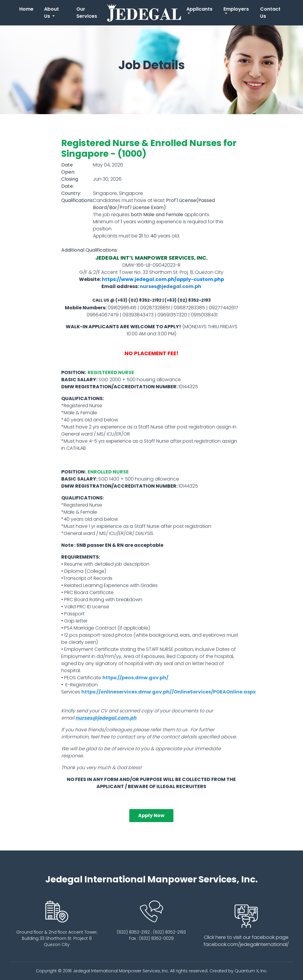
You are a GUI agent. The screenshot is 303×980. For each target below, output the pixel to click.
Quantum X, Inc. (251, 971)
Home (28, 9)
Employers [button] (236, 9)
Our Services (87, 13)
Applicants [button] (199, 9)
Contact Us (270, 13)
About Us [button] (51, 13)
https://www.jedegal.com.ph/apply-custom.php (163, 279)
